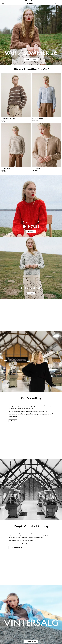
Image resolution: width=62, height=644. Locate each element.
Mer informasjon (16, 547)
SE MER (31, 293)
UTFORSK (31, 231)
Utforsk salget (31, 641)
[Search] (6, 4)
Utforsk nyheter (31, 60)
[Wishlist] (56, 4)
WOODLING (31, 4)
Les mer (13, 421)
